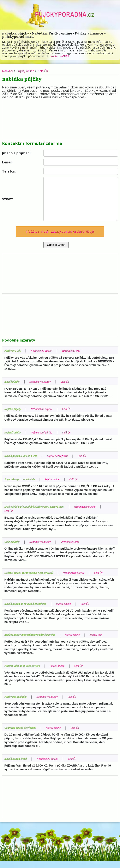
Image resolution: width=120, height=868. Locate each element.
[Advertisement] (60, 118)
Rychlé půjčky (13, 382)
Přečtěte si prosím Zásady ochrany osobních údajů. (60, 231)
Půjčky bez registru (64, 455)
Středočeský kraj (78, 351)
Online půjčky (13, 541)
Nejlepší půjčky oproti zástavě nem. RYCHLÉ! (33, 572)
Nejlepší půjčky (14, 409)
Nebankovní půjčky (45, 351)
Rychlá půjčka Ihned (17, 766)
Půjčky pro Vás (14, 351)
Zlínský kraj (12, 642)
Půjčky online (29, 71)
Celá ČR (48, 71)
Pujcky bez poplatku (17, 704)
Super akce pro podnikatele (22, 479)
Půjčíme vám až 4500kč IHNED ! (25, 673)
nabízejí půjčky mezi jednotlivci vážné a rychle (34, 638)
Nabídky (8, 71)
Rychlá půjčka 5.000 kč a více (23, 455)
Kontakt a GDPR (62, 56)
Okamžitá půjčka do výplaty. (23, 735)
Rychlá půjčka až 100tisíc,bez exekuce (28, 607)
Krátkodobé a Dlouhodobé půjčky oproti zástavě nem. (39, 506)
